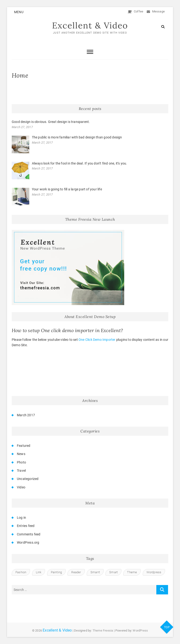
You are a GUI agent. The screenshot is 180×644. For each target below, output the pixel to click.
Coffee (136, 11)
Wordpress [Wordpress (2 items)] (154, 572)
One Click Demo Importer (97, 340)
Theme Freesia (103, 630)
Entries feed (26, 526)
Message (156, 11)
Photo (21, 462)
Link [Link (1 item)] (39, 572)
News (21, 454)
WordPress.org (28, 542)
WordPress (140, 630)
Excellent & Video (90, 26)
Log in (21, 518)
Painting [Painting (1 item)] (56, 572)
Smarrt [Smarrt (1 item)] (95, 572)
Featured (24, 446)
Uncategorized (28, 479)
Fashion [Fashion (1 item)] (21, 572)
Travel (21, 471)
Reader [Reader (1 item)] (76, 572)
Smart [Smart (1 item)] (113, 572)
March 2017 (26, 415)
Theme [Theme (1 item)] (132, 572)
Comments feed (29, 534)
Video (21, 487)
